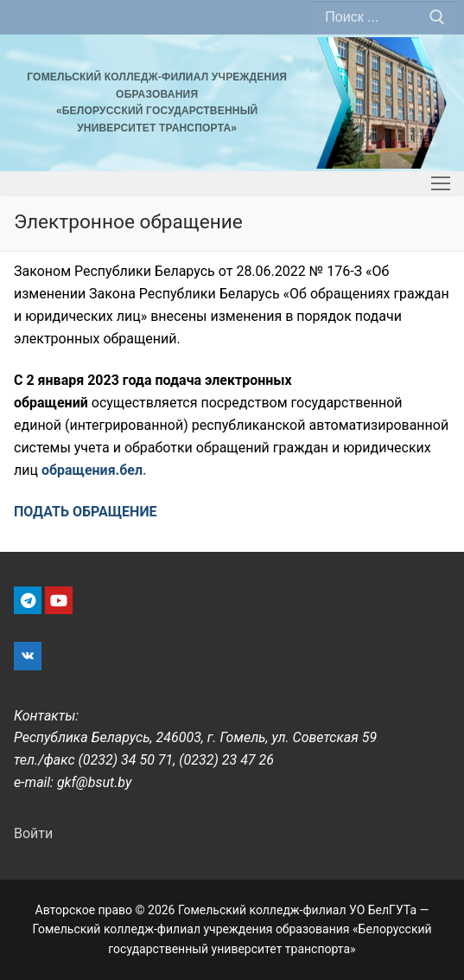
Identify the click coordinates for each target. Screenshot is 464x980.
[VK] (28, 656)
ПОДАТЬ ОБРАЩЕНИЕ (86, 512)
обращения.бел (92, 470)
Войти (33, 833)
